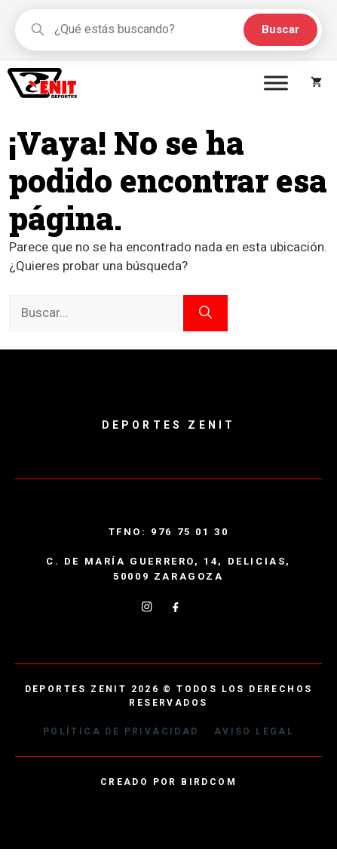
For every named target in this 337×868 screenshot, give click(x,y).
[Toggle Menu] (276, 83)
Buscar (280, 29)
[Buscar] (205, 313)
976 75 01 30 (190, 532)
